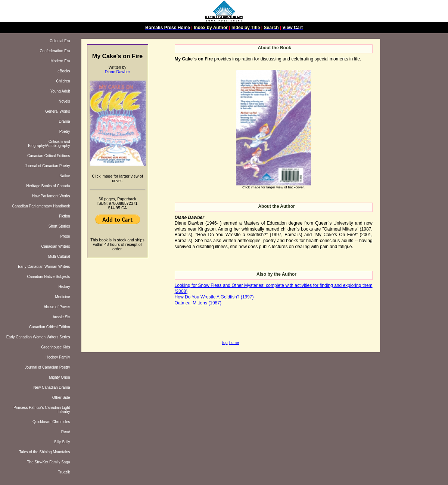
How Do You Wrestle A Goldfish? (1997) (214, 297)
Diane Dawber (118, 72)
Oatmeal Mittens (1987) (198, 303)
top (225, 343)
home (234, 343)
